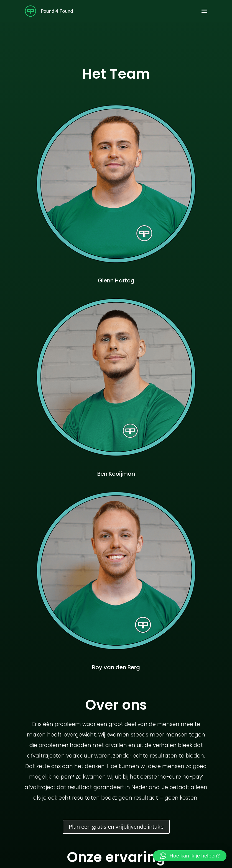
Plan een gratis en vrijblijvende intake (116, 827)
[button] (190, 856)
